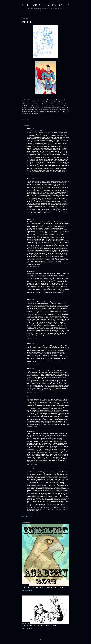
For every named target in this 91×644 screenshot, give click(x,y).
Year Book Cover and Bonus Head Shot (42, 587)
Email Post (28, 120)
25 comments (29, 590)
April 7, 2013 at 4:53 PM (32, 427)
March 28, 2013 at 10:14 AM (33, 295)
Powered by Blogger (46, 639)
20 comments (29, 628)
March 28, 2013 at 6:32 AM (33, 267)
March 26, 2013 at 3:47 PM (33, 174)
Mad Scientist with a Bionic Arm (39, 625)
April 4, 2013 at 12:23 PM (32, 392)
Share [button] (23, 120)
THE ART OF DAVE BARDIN (45, 5)
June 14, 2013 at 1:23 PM (32, 513)
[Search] (68, 5)
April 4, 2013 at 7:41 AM (32, 339)
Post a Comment (26, 517)
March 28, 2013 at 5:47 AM (33, 215)
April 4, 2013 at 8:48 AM (32, 364)
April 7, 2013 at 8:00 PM (32, 464)
